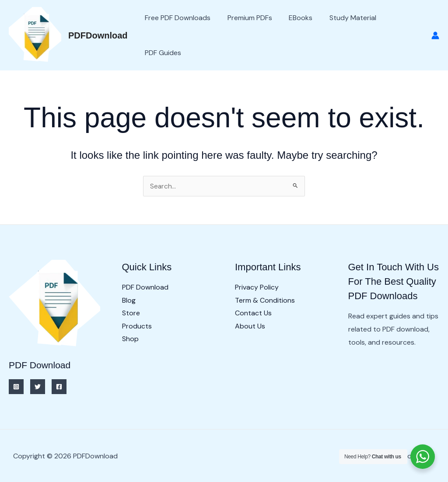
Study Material (343, 18)
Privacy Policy (257, 287)
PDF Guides (162, 53)
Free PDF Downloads (176, 18)
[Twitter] (38, 387)
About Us (250, 326)
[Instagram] (16, 387)
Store (131, 313)
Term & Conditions (265, 300)
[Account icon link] (435, 35)
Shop (130, 339)
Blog (129, 300)
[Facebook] (59, 387)
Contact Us (253, 313)
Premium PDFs (245, 18)
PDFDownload (98, 35)
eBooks (294, 18)
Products (137, 326)
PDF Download (145, 287)
